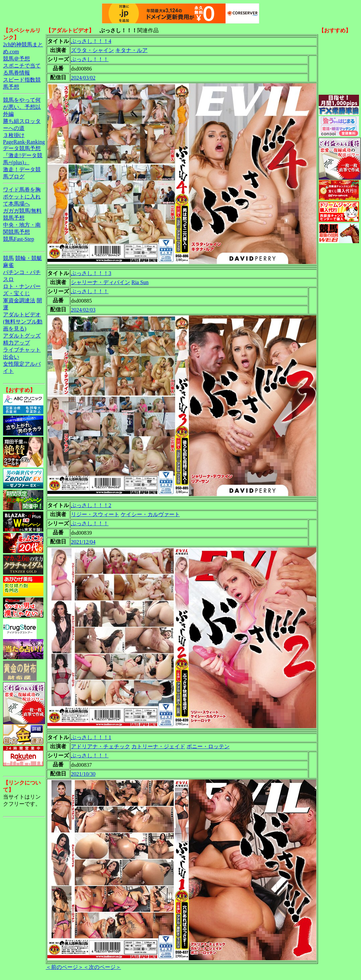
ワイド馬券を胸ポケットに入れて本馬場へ (22, 197)
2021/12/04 (83, 542)
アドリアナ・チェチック (101, 746)
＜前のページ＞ (65, 967)
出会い (11, 357)
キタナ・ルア (131, 50)
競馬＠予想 (16, 59)
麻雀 (8, 265)
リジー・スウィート (95, 514)
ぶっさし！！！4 (91, 41)
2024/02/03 (83, 310)
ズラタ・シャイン (92, 50)
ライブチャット (22, 350)
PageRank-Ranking (24, 142)
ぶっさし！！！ (90, 59)
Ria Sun (140, 282)
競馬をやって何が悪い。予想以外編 (22, 107)
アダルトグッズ (22, 336)
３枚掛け (14, 135)
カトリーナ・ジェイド (158, 746)
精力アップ (16, 343)
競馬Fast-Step (18, 239)
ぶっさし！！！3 (91, 273)
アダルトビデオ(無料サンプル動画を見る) (23, 322)
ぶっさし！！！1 (91, 737)
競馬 (8, 258)
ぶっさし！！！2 (91, 505)
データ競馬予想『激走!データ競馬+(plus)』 (23, 155)
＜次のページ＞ (102, 967)
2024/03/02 (83, 78)
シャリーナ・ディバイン (101, 282)
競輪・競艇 (29, 258)
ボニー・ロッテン (208, 746)
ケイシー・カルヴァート (150, 514)
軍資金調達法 (19, 300)
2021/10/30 (83, 774)
